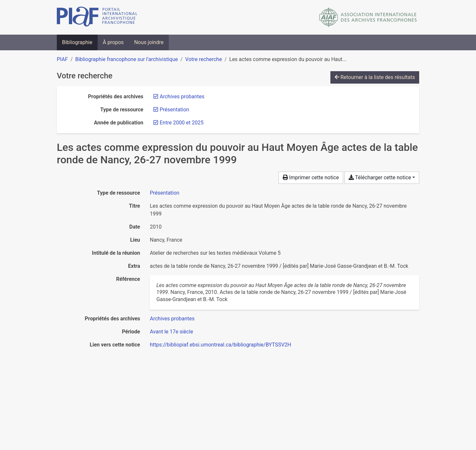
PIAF (62, 59)
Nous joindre (149, 42)
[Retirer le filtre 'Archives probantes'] (182, 96)
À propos (113, 42)
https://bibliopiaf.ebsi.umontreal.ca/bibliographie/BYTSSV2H (221, 345)
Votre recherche (203, 59)
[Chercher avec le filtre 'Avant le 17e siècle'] (172, 332)
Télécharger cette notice (380, 177)
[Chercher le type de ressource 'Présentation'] (165, 193)
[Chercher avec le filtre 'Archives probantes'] (172, 319)
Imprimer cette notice (311, 177)
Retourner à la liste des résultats (375, 77)
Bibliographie (77, 42)
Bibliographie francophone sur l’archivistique (126, 59)
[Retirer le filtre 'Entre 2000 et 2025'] (182, 123)
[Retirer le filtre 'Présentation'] (174, 110)
